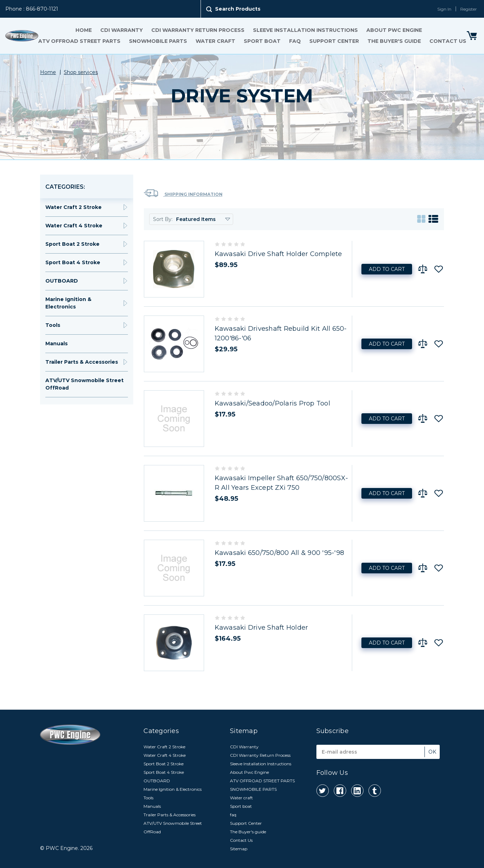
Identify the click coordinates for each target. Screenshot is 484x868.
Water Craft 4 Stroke (74, 226)
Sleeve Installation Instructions (305, 30)
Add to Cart (387, 269)
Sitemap (239, 849)
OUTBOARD (62, 281)
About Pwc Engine (394, 30)
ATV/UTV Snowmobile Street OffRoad (85, 384)
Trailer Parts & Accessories (82, 362)
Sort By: (163, 219)
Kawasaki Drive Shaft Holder (261, 628)
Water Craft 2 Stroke (74, 207)
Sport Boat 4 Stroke (73, 262)
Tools (53, 325)
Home (84, 30)
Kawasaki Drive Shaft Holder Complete (278, 254)
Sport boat (262, 41)
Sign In (444, 9)
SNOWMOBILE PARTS (158, 41)
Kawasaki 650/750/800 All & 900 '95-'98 (280, 553)
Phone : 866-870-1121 (32, 9)
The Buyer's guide (394, 41)
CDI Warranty (122, 30)
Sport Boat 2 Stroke (72, 244)
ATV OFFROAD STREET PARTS (79, 41)
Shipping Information (183, 193)
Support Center (334, 41)
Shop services (81, 72)
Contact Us (448, 41)
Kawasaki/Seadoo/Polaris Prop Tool (272, 403)
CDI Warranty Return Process (198, 30)
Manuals (57, 344)
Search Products (238, 9)
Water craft (215, 41)
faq (295, 41)
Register (469, 9)
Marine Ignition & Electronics (68, 303)
